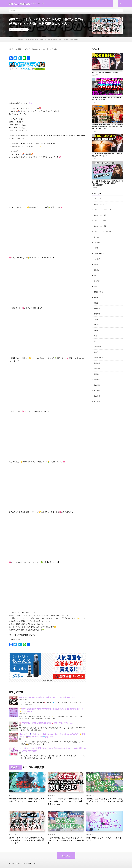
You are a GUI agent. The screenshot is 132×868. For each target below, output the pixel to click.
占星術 (96, 263)
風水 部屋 (97, 392)
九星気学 (97, 242)
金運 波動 (97, 360)
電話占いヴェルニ (36, 103)
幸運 (95, 285)
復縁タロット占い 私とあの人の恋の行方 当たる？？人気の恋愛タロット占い (48, 697)
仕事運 (96, 247)
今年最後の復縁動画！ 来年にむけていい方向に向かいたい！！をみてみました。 (26, 800)
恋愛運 (96, 301)
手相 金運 (97, 312)
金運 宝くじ (98, 349)
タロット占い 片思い (100, 226)
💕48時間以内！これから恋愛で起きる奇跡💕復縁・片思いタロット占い (46, 723)
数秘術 (95, 187)
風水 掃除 (97, 382)
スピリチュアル (99, 199)
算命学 (96, 328)
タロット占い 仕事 (100, 215)
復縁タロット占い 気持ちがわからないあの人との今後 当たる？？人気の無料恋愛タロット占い (26, 840)
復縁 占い (23, 30)
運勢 (95, 158)
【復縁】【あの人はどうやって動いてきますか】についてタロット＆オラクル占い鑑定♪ (105, 801)
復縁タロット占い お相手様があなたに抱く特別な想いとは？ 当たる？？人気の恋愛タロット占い (65, 801)
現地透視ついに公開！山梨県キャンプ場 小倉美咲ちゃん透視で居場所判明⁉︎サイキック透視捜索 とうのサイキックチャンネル (107, 127)
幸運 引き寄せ (98, 290)
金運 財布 (97, 371)
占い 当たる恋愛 (99, 252)
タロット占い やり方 (100, 204)
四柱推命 (97, 269)
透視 (95, 102)
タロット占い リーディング (103, 209)
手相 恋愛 (97, 306)
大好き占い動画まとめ (28, 863)
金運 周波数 (98, 344)
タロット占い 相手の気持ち (103, 231)
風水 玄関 (97, 387)
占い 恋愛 (97, 258)
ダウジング (97, 236)
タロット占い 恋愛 (100, 220)
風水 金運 (97, 398)
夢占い (96, 274)
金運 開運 (97, 376)
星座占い (97, 322)
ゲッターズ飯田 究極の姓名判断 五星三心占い (106, 72)
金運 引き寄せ (98, 355)
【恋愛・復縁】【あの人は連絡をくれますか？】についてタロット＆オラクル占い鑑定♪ (66, 840)
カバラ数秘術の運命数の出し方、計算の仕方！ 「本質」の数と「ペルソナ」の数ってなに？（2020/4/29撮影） (107, 183)
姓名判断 (96, 75)
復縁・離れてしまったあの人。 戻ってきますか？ (104, 839)
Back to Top (66, 856)
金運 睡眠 (97, 366)
